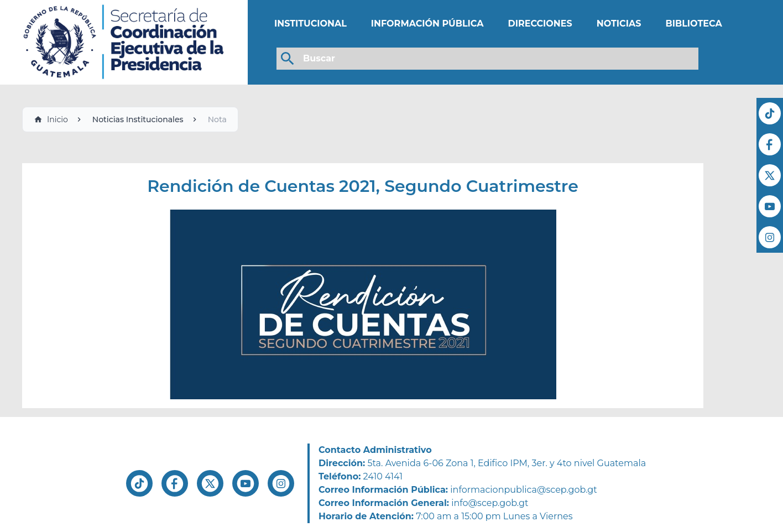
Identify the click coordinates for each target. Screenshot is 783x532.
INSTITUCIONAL (310, 24)
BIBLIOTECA (693, 24)
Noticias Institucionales (138, 119)
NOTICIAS (619, 24)
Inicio (51, 119)
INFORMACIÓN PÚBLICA (427, 24)
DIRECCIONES (540, 24)
